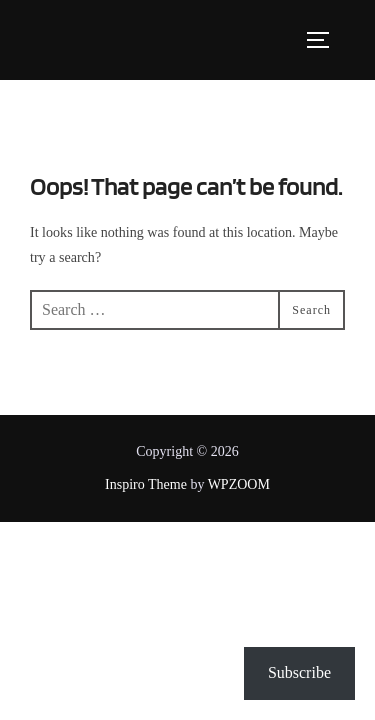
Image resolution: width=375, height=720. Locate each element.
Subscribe (299, 672)
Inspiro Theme (146, 484)
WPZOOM (239, 484)
